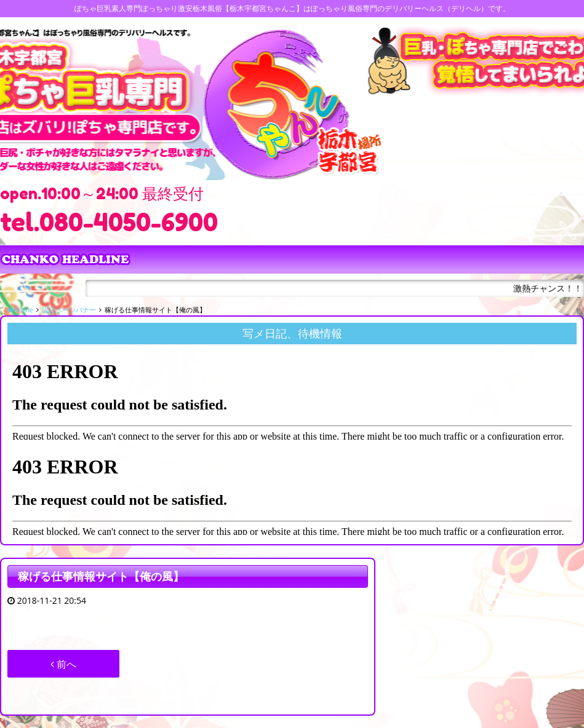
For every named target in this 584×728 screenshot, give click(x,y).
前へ (63, 664)
